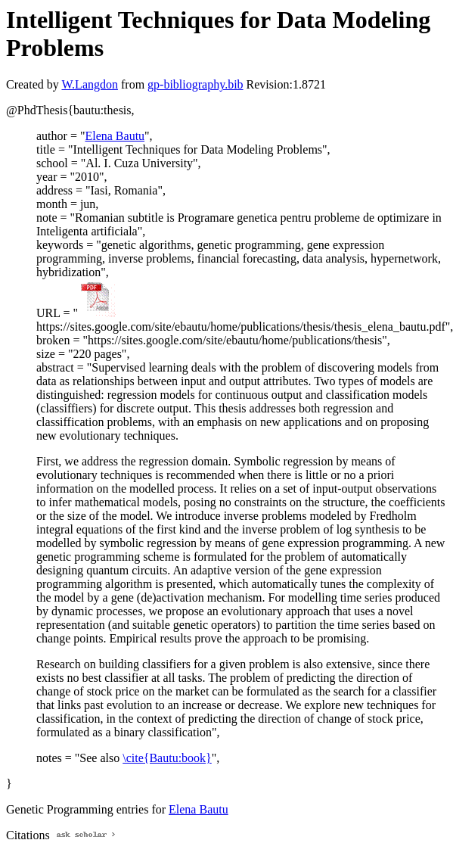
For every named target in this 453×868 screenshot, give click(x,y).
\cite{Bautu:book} (167, 758)
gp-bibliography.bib (195, 84)
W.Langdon (90, 84)
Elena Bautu (115, 136)
